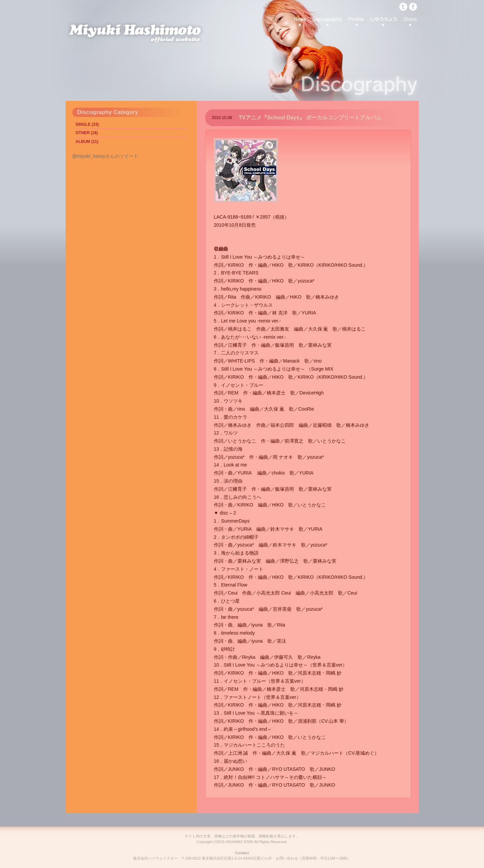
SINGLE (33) (87, 124)
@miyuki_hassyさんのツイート (105, 156)
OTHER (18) (87, 133)
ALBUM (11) (87, 142)
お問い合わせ (287, 858)
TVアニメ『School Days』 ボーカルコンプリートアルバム (310, 118)
